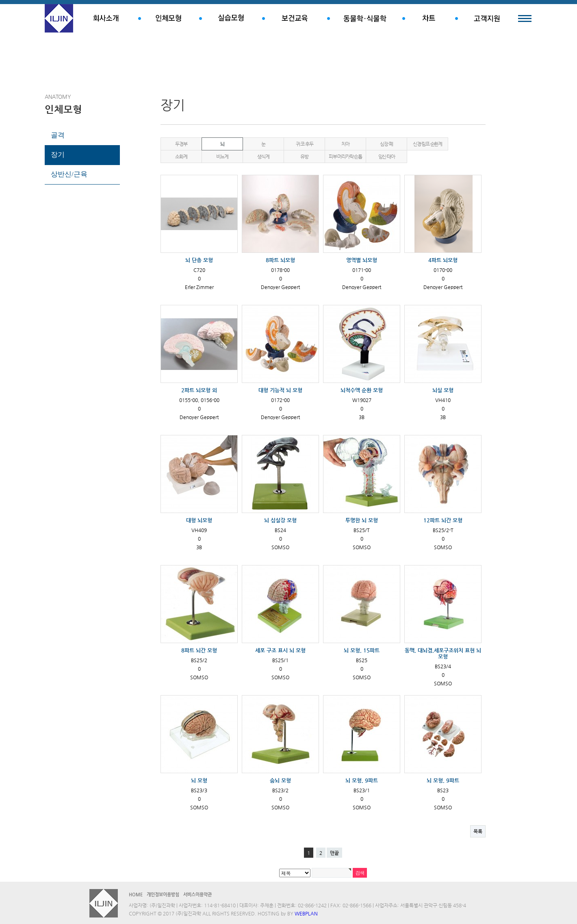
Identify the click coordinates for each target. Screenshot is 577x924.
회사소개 (106, 18)
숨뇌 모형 (280, 780)
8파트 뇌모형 (280, 260)
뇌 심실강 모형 (280, 520)
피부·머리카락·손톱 (345, 157)
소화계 (181, 157)
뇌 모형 (199, 780)
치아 (345, 144)
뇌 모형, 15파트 (362, 650)
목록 (478, 831)
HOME (136, 895)
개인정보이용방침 (163, 895)
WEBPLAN (306, 913)
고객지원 (487, 18)
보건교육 (295, 18)
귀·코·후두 (305, 144)
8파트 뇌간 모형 (199, 650)
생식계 (263, 157)
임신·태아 (387, 157)
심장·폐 (386, 144)
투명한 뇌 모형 (362, 520)
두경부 (181, 144)
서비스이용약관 (197, 895)
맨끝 (334, 853)
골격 (58, 135)
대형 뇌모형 (199, 520)
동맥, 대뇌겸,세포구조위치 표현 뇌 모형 (443, 653)
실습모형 (231, 18)
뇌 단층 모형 (199, 260)
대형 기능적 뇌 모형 (280, 390)
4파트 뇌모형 (443, 260)
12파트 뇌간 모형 (443, 520)
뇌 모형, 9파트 (362, 780)
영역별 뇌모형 (362, 260)
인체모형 (169, 18)
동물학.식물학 (365, 18)
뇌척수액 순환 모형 (362, 390)
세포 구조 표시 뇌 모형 (280, 650)
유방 (304, 157)
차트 (429, 18)
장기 (58, 155)
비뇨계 (222, 157)
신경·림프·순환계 (427, 144)
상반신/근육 (69, 174)
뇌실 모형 (443, 390)
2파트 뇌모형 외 (199, 390)
